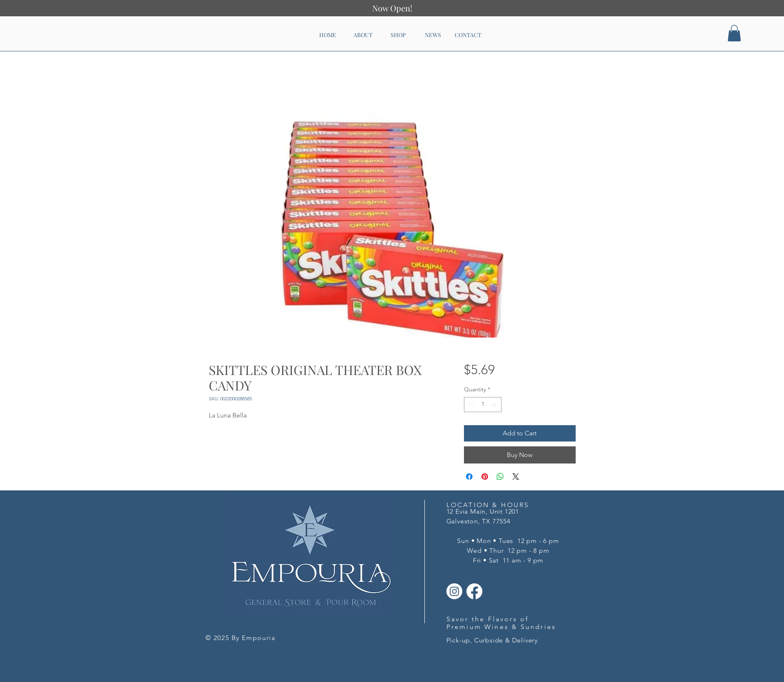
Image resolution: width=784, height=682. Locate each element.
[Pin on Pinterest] (485, 477)
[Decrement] (470, 405)
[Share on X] (516, 477)
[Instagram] (454, 591)
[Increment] (495, 405)
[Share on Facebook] (469, 477)
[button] (734, 33)
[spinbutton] (483, 405)
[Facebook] (474, 591)
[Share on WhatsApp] (500, 477)
